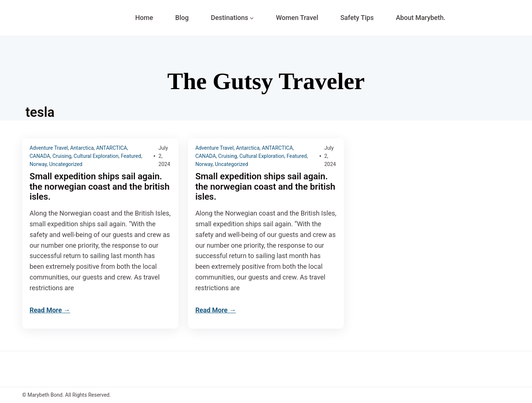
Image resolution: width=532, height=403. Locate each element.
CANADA (40, 156)
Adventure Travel (49, 148)
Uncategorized (66, 164)
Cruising (62, 156)
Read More (46, 310)
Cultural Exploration (96, 156)
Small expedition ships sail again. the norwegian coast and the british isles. (100, 187)
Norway (38, 164)
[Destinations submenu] (252, 18)
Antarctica (82, 148)
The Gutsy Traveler (266, 81)
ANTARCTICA (112, 148)
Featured (131, 156)
